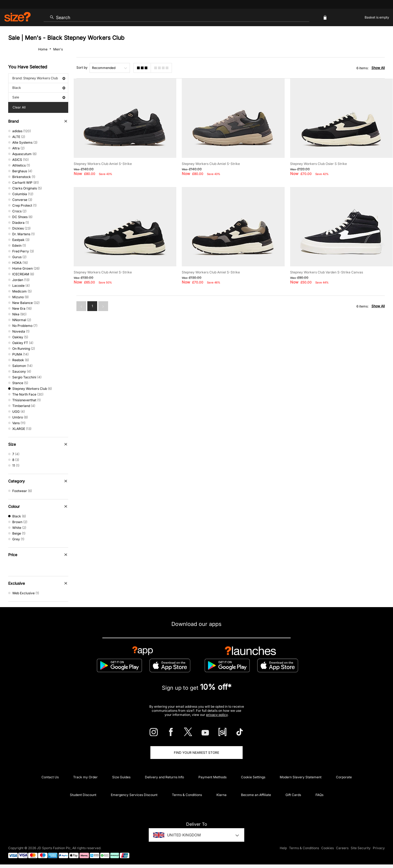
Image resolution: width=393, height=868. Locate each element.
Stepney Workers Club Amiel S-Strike (103, 164)
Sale (39, 97)
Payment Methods (212, 777)
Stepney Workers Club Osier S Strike (318, 164)
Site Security (361, 848)
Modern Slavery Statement (301, 777)
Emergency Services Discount (134, 795)
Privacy (379, 848)
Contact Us (50, 777)
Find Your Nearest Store (196, 753)
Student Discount (83, 795)
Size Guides (121, 777)
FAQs (319, 795)
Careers (342, 848)
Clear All (19, 107)
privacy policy (217, 715)
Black (39, 88)
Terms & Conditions (187, 795)
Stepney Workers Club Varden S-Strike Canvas (327, 272)
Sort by (82, 67)
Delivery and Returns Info (164, 777)
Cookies (327, 848)
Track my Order (85, 777)
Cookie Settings (253, 777)
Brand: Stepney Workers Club (39, 78)
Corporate (344, 777)
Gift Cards (293, 795)
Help (283, 848)
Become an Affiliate (256, 795)
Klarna (221, 795)
